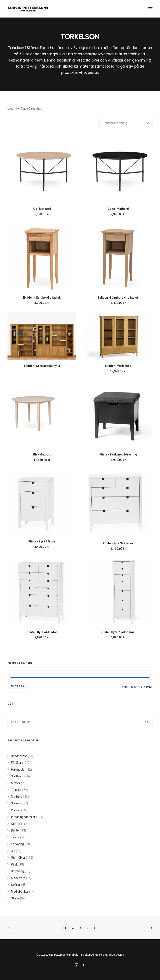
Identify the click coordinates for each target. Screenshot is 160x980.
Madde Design (115, 955)
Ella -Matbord (42, 454)
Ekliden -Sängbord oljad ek (42, 298)
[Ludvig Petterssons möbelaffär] (28, 9)
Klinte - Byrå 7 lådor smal (118, 632)
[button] (150, 9)
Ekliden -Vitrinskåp (118, 366)
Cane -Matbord (118, 209)
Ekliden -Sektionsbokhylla (42, 366)
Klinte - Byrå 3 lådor (42, 541)
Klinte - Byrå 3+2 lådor (118, 543)
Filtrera (18, 686)
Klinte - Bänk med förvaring (118, 454)
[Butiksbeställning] (126, 123)
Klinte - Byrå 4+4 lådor (42, 632)
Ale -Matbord (42, 209)
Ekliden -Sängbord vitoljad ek (118, 298)
